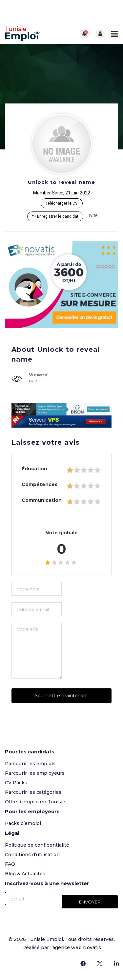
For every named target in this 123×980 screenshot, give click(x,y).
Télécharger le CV (62, 203)
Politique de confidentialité (37, 845)
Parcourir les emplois (30, 764)
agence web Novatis (77, 947)
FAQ (10, 864)
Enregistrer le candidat (55, 216)
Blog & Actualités (25, 874)
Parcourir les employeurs (35, 773)
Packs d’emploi (23, 823)
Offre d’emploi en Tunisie (35, 802)
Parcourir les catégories (33, 792)
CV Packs (16, 783)
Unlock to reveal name (61, 182)
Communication (42, 500)
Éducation (34, 469)
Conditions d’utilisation (32, 855)
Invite (92, 215)
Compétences (40, 484)
